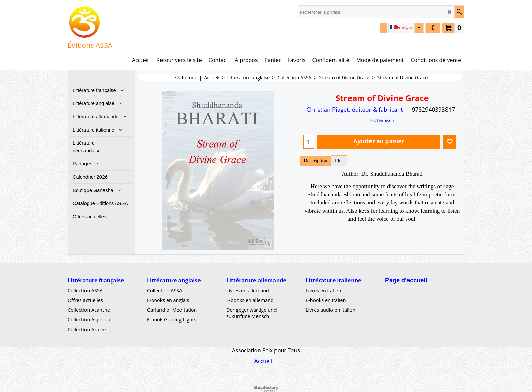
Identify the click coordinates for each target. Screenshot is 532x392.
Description (316, 161)
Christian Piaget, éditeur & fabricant (355, 109)
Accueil (263, 361)
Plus (339, 161)
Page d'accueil (406, 280)
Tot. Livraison (381, 120)
